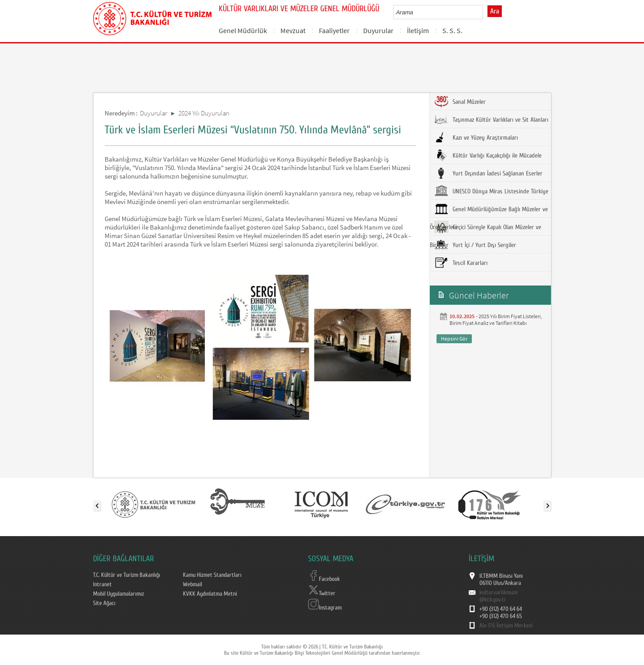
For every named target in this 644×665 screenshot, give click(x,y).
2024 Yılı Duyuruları (204, 113)
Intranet (102, 584)
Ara (495, 11)
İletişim (418, 30)
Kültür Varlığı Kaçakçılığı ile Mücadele (488, 155)
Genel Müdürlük (243, 30)
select (485, 12)
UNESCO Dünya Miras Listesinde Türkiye (491, 191)
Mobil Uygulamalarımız (119, 594)
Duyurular (378, 30)
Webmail (193, 584)
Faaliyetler (334, 30)
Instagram (325, 608)
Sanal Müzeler (460, 102)
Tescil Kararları (461, 263)
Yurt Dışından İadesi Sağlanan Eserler (488, 173)
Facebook (324, 579)
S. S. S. (452, 30)
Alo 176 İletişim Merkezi (506, 626)
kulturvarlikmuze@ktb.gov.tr (499, 596)
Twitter (322, 593)
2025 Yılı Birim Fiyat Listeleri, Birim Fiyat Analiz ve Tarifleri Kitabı (496, 320)
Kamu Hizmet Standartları (212, 575)
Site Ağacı (104, 603)
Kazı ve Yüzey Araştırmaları (476, 137)
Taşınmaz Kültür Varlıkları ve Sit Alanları (491, 119)
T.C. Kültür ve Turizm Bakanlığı (127, 575)
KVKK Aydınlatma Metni (210, 594)
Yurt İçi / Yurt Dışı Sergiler (475, 245)
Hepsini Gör (454, 339)
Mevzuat (293, 30)
